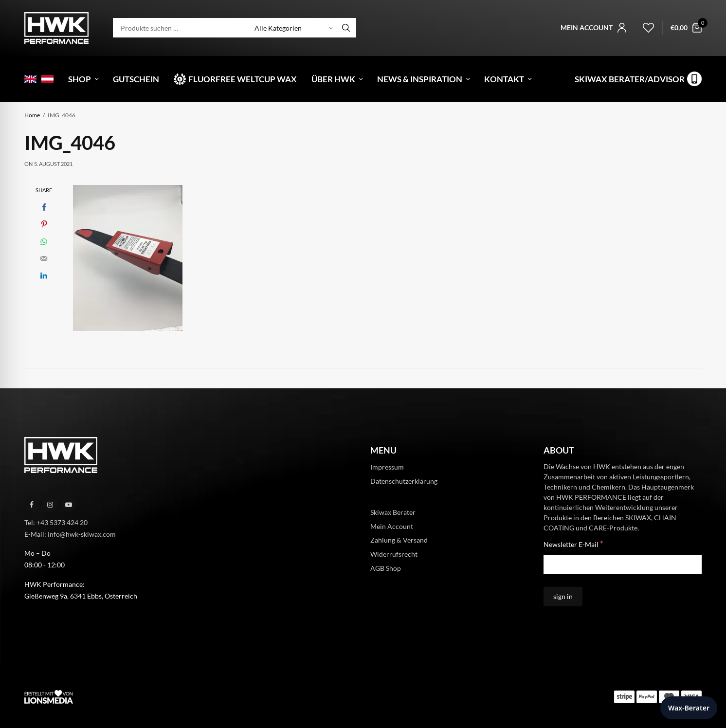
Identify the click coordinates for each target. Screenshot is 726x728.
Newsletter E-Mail (573, 544)
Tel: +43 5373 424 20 (56, 522)
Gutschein (136, 79)
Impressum (387, 467)
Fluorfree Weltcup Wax (243, 79)
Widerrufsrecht (394, 554)
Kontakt (504, 79)
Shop (80, 79)
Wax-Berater (689, 708)
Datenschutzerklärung (404, 481)
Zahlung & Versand (399, 540)
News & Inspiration (420, 79)
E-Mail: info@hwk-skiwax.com (70, 534)
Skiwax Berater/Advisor (630, 79)
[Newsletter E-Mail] (623, 564)
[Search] (346, 28)
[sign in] (563, 597)
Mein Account (392, 526)
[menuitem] (30, 79)
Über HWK (333, 79)
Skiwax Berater (393, 512)
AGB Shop (386, 568)
